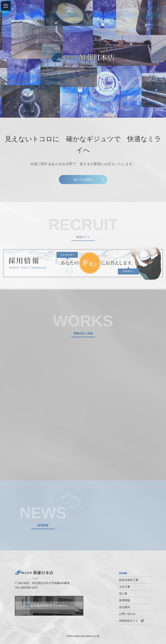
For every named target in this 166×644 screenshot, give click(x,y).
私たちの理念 (83, 181)
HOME (123, 573)
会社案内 (125, 607)
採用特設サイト (131, 621)
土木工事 (125, 587)
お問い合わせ (127, 614)
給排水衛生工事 (129, 580)
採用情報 (125, 600)
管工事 (123, 594)
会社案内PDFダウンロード (49, 606)
